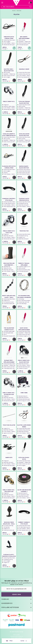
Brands (19, 11)
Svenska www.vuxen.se (17, 636)
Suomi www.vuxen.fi (16, 638)
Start (14, 11)
